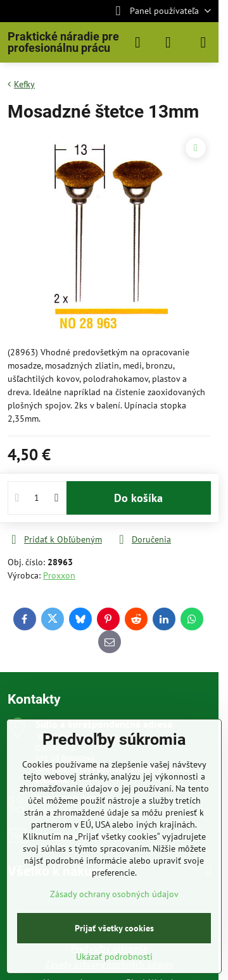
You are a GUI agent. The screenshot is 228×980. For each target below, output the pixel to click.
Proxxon (59, 575)
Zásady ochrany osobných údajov (114, 894)
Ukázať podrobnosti (114, 957)
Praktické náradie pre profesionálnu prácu (63, 42)
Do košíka (138, 498)
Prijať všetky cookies (114, 928)
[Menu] (203, 42)
